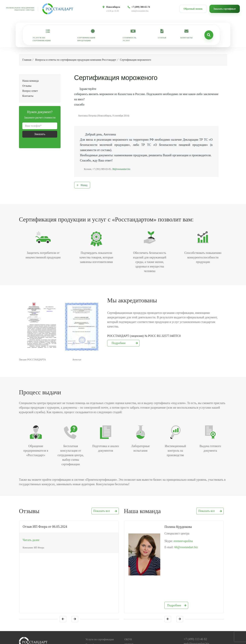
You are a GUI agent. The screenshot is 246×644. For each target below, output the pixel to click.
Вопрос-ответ (30, 91)
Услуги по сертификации (42, 39)
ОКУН (128, 606)
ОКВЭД (129, 611)
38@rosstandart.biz (121, 169)
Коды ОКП (131, 621)
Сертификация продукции (86, 39)
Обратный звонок (193, 9)
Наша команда (31, 81)
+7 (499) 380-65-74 (141, 7)
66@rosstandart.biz (186, 547)
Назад (84, 185)
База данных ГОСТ (135, 616)
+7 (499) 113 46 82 (195, 606)
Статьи (162, 38)
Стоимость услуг (130, 39)
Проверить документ (97, 636)
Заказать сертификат (225, 9)
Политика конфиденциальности (142, 636)
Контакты (187, 38)
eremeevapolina (183, 541)
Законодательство (134, 631)
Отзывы (27, 86)
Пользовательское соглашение (142, 641)
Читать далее (31, 540)
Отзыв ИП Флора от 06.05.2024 (45, 527)
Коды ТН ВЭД (132, 626)
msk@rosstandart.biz (140, 11)
